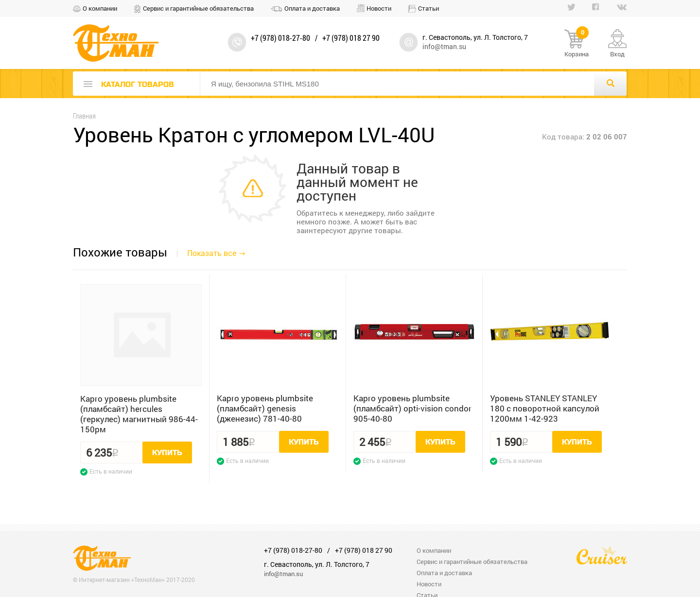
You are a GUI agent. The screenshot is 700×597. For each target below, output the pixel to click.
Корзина (577, 44)
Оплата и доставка (312, 8)
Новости (379, 8)
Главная (84, 116)
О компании (100, 8)
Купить (167, 453)
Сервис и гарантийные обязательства (198, 8)
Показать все (212, 253)
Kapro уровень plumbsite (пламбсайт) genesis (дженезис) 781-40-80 (265, 408)
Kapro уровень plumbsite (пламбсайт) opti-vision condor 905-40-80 (412, 408)
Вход (617, 54)
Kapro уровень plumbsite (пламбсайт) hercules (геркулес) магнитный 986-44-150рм (139, 414)
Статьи (429, 8)
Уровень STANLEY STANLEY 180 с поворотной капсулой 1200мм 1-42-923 (545, 408)
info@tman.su (444, 46)
